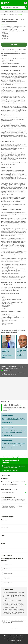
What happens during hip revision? (11, 28)
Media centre (11, 636)
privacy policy (7, 623)
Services (17, 11)
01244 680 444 (16, 470)
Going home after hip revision (10, 29)
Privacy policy (19, 640)
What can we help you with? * (10, 490)
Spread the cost (7, 569)
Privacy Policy (16, 614)
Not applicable (7, 583)
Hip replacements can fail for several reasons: (14, 26)
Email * (3, 536)
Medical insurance (7, 573)
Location (4, 35)
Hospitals (5, 11)
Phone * (3, 544)
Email (6, 601)
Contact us (5, 38)
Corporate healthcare (20, 638)
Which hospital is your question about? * (13, 482)
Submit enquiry (14, 628)
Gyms (11, 11)
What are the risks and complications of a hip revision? (13, 32)
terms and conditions (17, 621)
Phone (19, 601)
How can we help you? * (8, 498)
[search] (14, 7)
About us (6, 636)
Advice (23, 11)
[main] (14, 323)
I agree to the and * (14, 622)
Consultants (5, 34)
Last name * (4, 528)
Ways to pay (5, 37)
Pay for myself (6, 564)
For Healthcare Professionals (9, 638)
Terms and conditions (10, 640)
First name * (5, 520)
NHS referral (6, 578)
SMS (13, 601)
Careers (22, 636)
